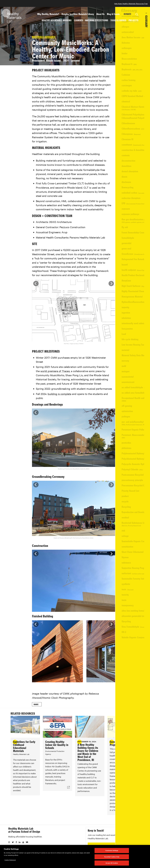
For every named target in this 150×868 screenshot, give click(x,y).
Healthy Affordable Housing (57, 20)
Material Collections (97, 20)
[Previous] (35, 289)
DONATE (127, 14)
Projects (133, 20)
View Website (126, 79)
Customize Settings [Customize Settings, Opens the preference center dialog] (112, 850)
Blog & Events (113, 14)
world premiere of (54, 377)
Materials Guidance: (43, 43)
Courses (78, 20)
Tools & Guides (118, 20)
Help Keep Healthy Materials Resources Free (131, 4)
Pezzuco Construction (124, 107)
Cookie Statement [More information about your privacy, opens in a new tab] (10, 860)
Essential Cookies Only (112, 857)
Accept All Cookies (112, 863)
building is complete (59, 400)
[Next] (110, 289)
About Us (100, 14)
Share (35, 710)
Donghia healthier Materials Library (78, 14)
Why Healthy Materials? (48, 14)
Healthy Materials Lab (21, 843)
